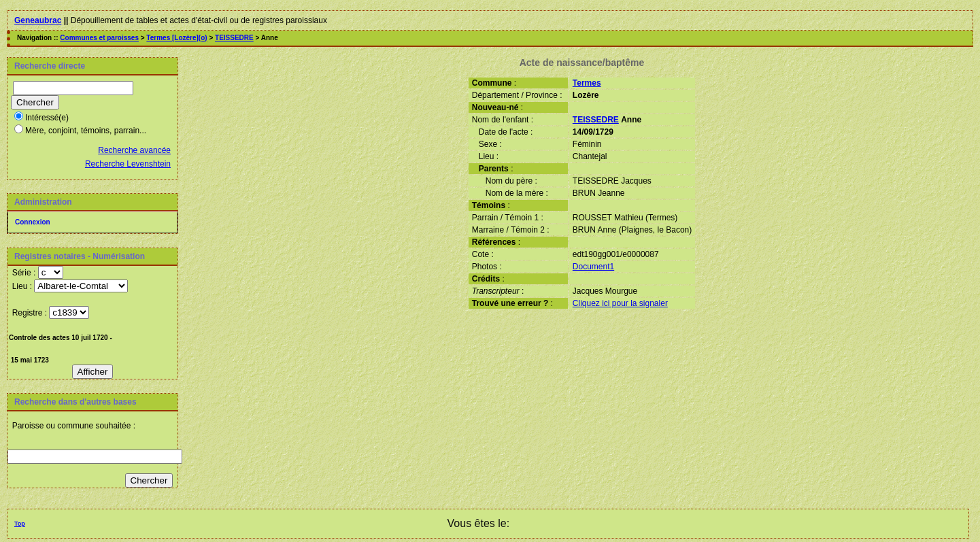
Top (20, 524)
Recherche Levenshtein (128, 164)
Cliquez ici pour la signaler (620, 303)
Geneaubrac (38, 20)
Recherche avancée (134, 150)
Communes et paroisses (99, 38)
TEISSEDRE (234, 38)
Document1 (593, 267)
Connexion (33, 222)
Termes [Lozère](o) (176, 38)
